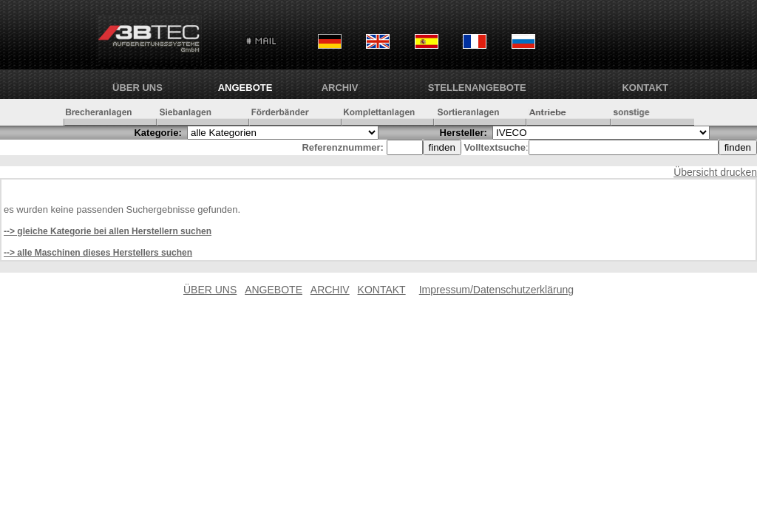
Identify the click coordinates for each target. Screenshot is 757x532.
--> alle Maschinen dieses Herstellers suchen (98, 253)
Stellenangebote (477, 88)
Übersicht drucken (715, 172)
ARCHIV (340, 88)
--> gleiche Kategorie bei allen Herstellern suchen (108, 231)
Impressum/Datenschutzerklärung (496, 290)
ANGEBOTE (245, 88)
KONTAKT (645, 88)
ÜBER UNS (138, 88)
